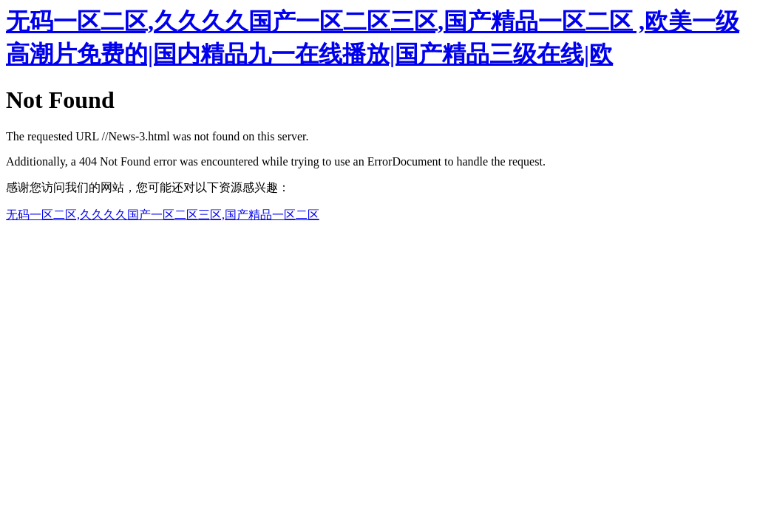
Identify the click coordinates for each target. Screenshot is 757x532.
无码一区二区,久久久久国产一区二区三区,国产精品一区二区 (163, 215)
